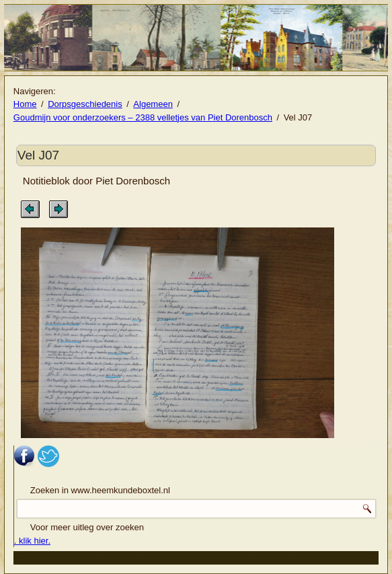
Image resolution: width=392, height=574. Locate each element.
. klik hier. (32, 541)
